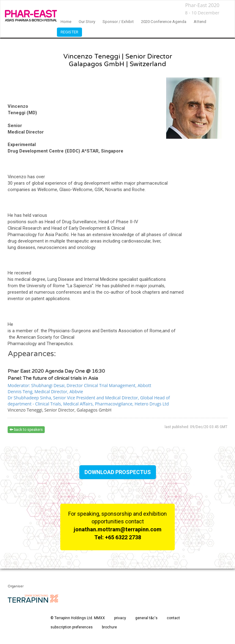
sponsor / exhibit (118, 22)
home (66, 22)
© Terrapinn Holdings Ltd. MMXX (78, 618)
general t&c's (146, 618)
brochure (109, 627)
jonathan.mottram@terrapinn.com (118, 529)
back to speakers (26, 430)
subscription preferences (72, 627)
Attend (200, 22)
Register (69, 32)
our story (87, 22)
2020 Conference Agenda (164, 22)
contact (173, 618)
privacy (120, 618)
